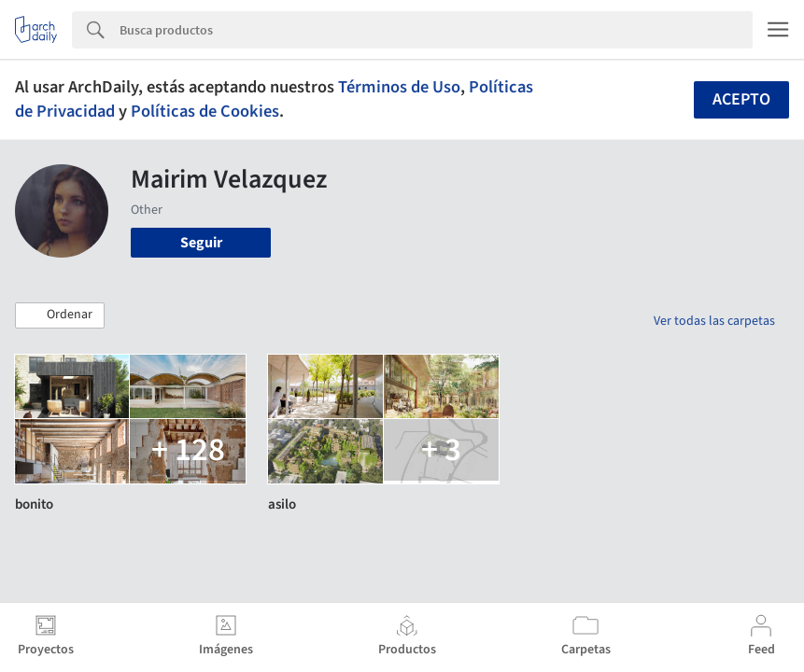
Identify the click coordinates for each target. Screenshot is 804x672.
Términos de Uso (399, 87)
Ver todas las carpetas (714, 321)
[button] (60, 315)
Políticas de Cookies (205, 111)
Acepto (741, 99)
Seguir (201, 243)
